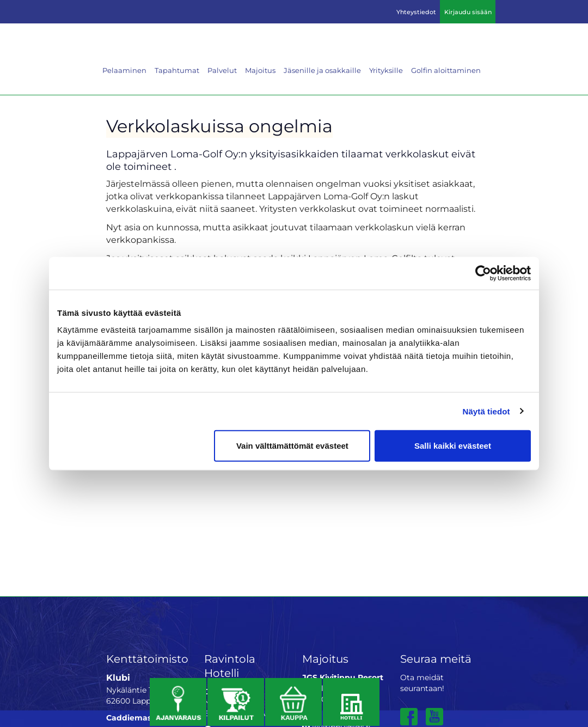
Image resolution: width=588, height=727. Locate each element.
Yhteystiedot (416, 12)
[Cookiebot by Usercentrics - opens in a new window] (483, 273)
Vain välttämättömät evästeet (292, 446)
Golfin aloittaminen (446, 70)
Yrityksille (386, 70)
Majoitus (260, 70)
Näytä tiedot (486, 411)
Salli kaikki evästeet (453, 446)
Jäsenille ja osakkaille (322, 70)
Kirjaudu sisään (468, 12)
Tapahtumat (177, 70)
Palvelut (222, 70)
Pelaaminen (124, 70)
